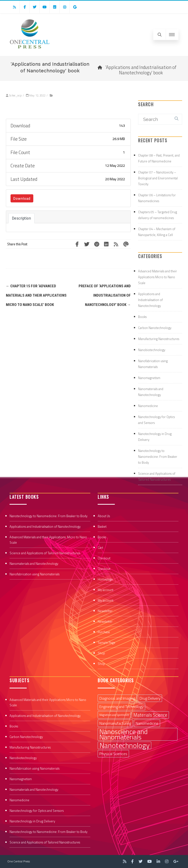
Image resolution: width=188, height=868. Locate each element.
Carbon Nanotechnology (155, 328)
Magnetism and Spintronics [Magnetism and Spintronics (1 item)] (114, 715)
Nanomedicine (148, 406)
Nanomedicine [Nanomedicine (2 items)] (147, 723)
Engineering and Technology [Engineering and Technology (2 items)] (121, 707)
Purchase (104, 632)
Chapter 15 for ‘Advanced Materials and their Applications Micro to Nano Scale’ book (36, 295)
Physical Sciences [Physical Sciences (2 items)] (113, 754)
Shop (101, 653)
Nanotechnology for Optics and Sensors (37, 811)
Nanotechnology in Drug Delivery (32, 821)
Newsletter (105, 611)
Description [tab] (22, 218)
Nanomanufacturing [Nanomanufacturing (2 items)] (115, 723)
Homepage (105, 579)
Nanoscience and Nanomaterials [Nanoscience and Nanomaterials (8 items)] (123, 734)
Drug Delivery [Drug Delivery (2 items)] (150, 698)
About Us (104, 516)
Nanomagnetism (149, 378)
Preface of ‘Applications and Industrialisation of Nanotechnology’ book (105, 295)
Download (22, 198)
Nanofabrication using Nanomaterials (35, 574)
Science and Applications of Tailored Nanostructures (45, 553)
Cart (100, 548)
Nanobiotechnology (152, 350)
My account (106, 590)
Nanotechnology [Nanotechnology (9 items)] (124, 745)
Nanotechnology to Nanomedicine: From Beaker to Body (158, 457)
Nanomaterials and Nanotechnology (34, 564)
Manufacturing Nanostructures (159, 339)
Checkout (104, 558)
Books (142, 317)
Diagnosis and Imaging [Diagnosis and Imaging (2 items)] (117, 698)
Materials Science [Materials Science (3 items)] (150, 715)
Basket (102, 526)
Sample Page (106, 643)
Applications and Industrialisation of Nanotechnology (150, 300)
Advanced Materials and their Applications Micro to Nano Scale (158, 277)
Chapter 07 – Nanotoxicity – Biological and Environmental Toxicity (158, 178)
